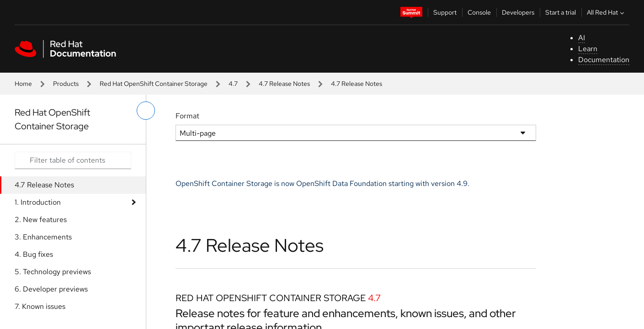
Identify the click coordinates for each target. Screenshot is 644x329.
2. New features (41, 220)
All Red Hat (607, 12)
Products (66, 84)
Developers (518, 12)
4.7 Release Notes (284, 84)
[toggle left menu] (146, 111)
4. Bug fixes (34, 254)
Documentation (604, 60)
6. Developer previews (51, 289)
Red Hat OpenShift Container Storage (154, 84)
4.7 (233, 84)
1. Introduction (38, 202)
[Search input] (73, 160)
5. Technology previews (53, 272)
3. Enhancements (43, 237)
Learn (588, 49)
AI (582, 38)
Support (445, 12)
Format (187, 116)
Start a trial (561, 12)
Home (23, 84)
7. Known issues (40, 306)
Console (479, 12)
